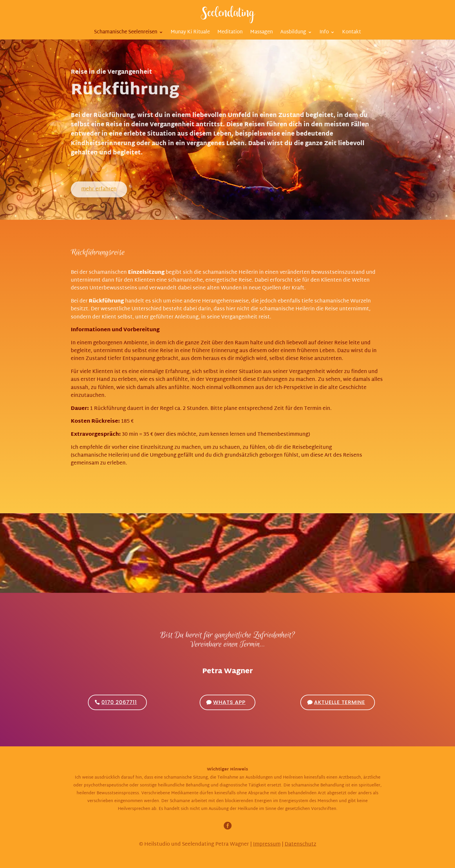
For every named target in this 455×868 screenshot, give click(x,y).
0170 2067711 (119, 702)
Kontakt (352, 33)
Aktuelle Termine (340, 702)
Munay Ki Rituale (190, 33)
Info (324, 33)
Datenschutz (300, 844)
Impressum (267, 844)
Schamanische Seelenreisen (126, 33)
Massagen (261, 33)
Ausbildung (293, 33)
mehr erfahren (99, 189)
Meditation (230, 33)
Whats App (229, 702)
